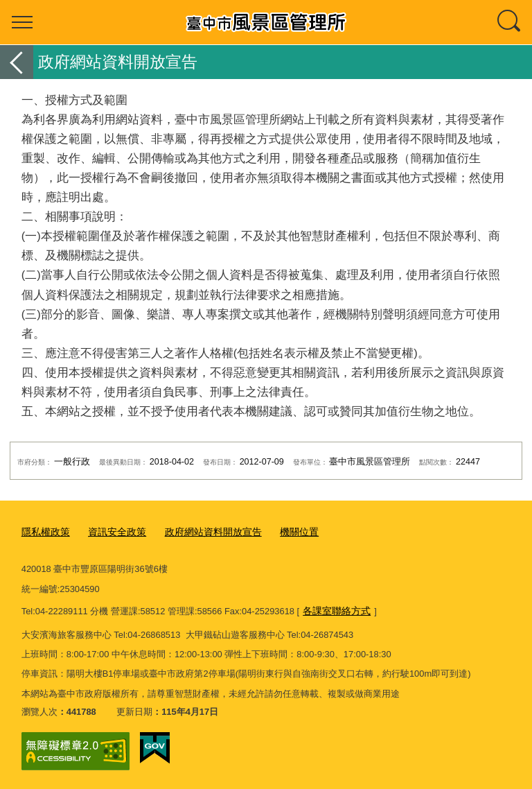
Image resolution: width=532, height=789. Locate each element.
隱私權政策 (44, 532)
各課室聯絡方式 (334, 610)
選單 (22, 22)
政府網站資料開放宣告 (202, 532)
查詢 (510, 22)
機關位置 (283, 532)
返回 (17, 62)
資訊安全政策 (112, 532)
